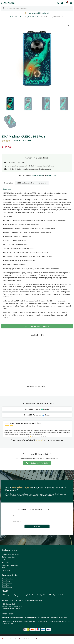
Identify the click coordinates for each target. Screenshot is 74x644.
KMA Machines (51, 175)
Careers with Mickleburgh (10, 565)
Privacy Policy (50, 495)
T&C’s (4, 568)
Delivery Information (8, 557)
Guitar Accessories (21, 17)
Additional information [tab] (26, 183)
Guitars (12, 17)
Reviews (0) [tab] (42, 183)
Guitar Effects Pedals (35, 17)
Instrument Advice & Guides (10, 554)
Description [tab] (9, 183)
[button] (71, 3)
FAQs (4, 560)
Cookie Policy (6, 571)
